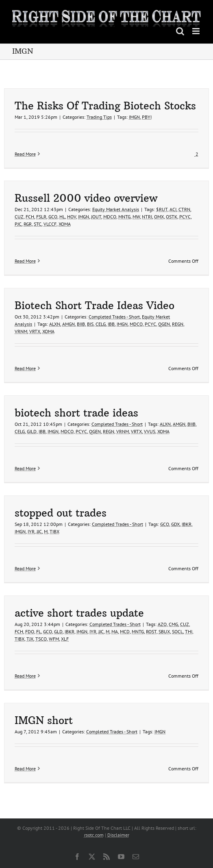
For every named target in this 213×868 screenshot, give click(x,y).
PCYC (185, 217)
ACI (173, 209)
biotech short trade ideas (76, 413)
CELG (101, 324)
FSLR (41, 217)
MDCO (110, 217)
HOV (72, 217)
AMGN (68, 324)
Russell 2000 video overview (86, 198)
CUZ (19, 217)
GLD (58, 631)
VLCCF (50, 224)
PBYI (147, 117)
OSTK (172, 217)
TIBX (54, 531)
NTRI (147, 217)
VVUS (150, 431)
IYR (31, 531)
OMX (159, 217)
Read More (25, 154)
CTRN (184, 209)
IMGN (134, 117)
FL (39, 631)
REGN (178, 324)
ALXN (55, 324)
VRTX (35, 331)
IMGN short (44, 721)
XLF (65, 639)
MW (136, 217)
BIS (90, 324)
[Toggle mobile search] (180, 31)
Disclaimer (118, 835)
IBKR (187, 524)
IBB (111, 324)
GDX (175, 524)
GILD (32, 431)
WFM (54, 639)
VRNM (21, 331)
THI (189, 631)
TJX (30, 639)
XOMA (65, 224)
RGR (28, 224)
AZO (162, 624)
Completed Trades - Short (114, 317)
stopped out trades (61, 513)
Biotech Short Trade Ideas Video (95, 306)
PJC (18, 224)
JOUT (96, 217)
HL (62, 217)
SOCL (177, 631)
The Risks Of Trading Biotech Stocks (105, 106)
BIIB (81, 324)
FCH (30, 217)
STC (38, 224)
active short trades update (79, 613)
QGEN (164, 324)
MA (115, 631)
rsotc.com (94, 835)
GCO (53, 217)
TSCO (41, 639)
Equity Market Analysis (116, 209)
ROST (151, 631)
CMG (173, 624)
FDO (30, 631)
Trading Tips (99, 117)
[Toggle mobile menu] (197, 31)
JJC (39, 531)
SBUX (164, 631)
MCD (125, 631)
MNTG (124, 217)
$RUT (162, 209)
